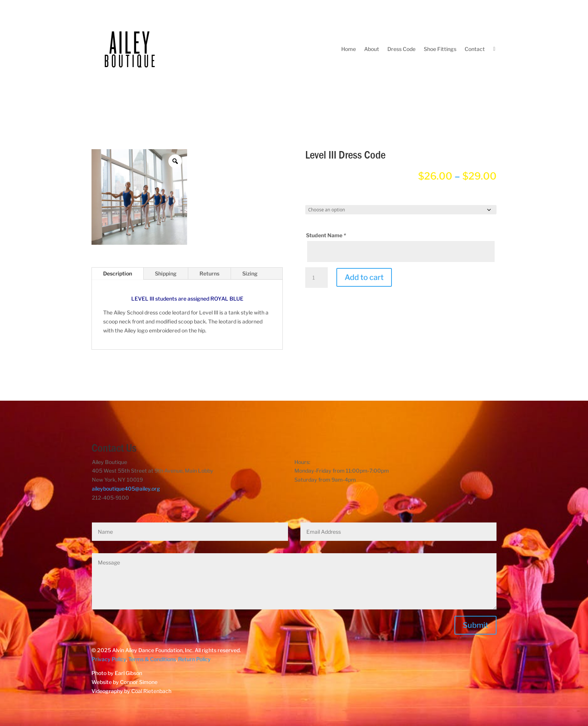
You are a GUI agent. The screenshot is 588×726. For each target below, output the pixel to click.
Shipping (166, 273)
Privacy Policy (109, 659)
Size (313, 198)
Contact (475, 49)
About (372, 49)
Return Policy (194, 659)
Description (118, 273)
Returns (209, 273)
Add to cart (364, 277)
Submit (475, 625)
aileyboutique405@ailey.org (126, 489)
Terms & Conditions (152, 659)
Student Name (327, 235)
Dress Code (401, 49)
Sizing (250, 273)
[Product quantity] (316, 278)
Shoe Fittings (440, 49)
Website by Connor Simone (124, 682)
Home (349, 49)
